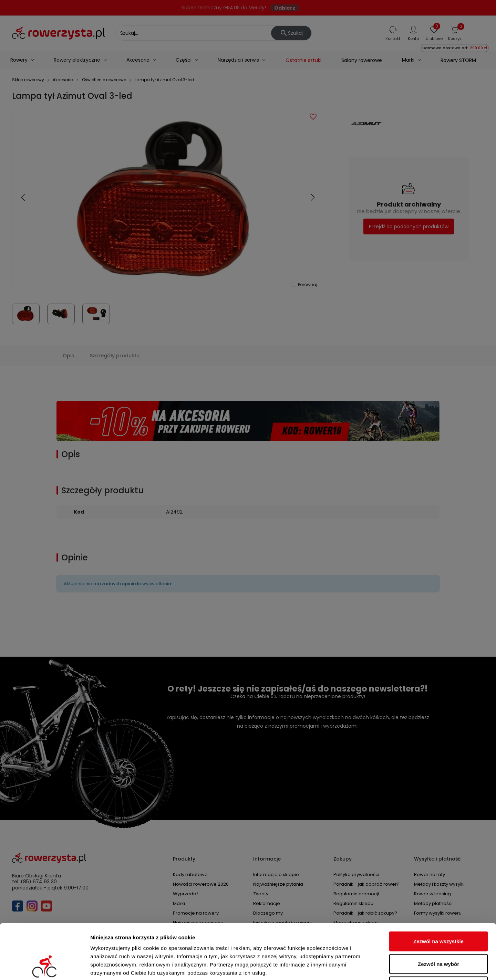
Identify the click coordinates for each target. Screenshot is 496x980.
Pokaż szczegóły (368, 966)
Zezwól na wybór (438, 912)
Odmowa (438, 935)
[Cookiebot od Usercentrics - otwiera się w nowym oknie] (45, 967)
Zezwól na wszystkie (438, 890)
